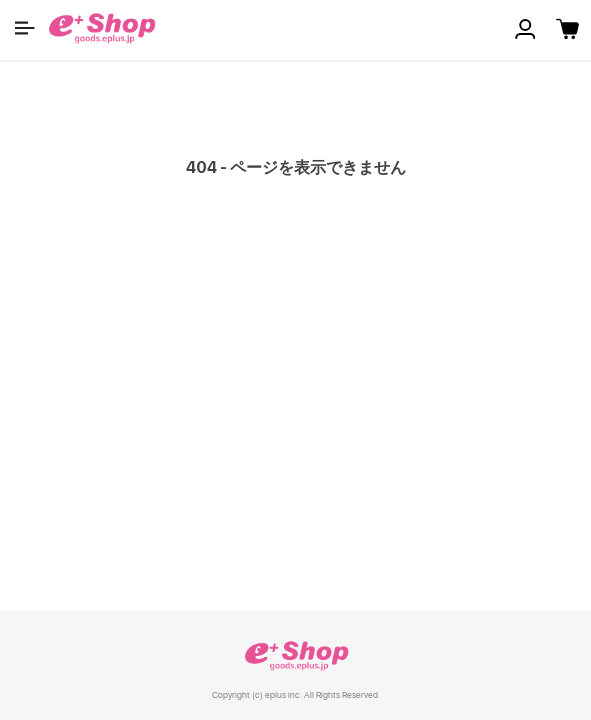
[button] (25, 28)
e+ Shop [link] (296, 655)
